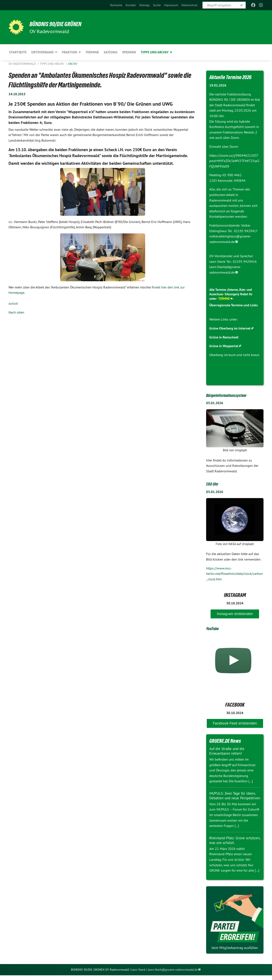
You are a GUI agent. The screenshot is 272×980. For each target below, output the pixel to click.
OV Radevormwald (23, 64)
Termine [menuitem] (92, 52)
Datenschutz (189, 5)
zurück (13, 303)
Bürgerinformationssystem (232, 395)
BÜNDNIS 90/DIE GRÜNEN (61, 24)
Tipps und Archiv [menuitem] (155, 52)
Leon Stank (139, 974)
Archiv (73, 64)
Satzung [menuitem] (111, 52)
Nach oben (16, 312)
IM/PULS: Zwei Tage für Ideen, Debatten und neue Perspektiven (234, 798)
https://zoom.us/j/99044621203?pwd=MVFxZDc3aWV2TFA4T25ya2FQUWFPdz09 (234, 161)
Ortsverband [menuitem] (42, 52)
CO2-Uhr (214, 484)
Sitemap (144, 5)
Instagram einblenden (235, 613)
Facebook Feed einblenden (235, 723)
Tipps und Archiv (52, 64)
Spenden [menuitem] (129, 52)
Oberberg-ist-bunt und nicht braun (234, 355)
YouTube (214, 628)
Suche (157, 5)
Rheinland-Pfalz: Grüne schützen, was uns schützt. (231, 845)
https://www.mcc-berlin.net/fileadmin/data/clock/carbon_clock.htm (234, 573)
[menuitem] (116, 5)
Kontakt (131, 5)
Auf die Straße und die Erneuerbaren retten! (228, 751)
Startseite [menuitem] (18, 52)
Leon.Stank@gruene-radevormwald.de (173, 974)
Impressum (171, 5)
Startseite (116, 5)
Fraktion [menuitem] (69, 52)
